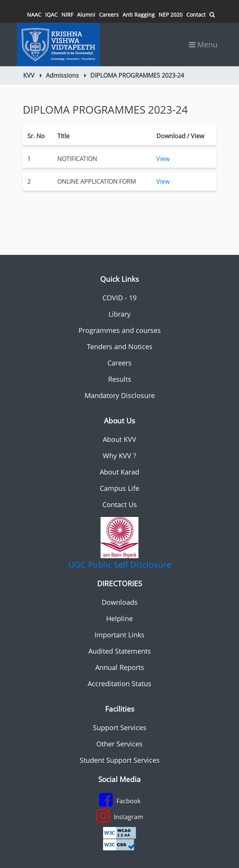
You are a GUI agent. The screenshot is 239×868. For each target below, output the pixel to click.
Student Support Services (120, 760)
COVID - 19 (119, 298)
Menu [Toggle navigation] (203, 44)
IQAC (51, 15)
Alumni (86, 15)
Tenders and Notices (120, 347)
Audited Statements (120, 651)
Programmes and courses (120, 330)
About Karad (119, 472)
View (163, 159)
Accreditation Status (119, 684)
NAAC (34, 15)
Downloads (120, 602)
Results (120, 379)
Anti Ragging (139, 15)
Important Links (119, 635)
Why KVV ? (119, 456)
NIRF (67, 15)
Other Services (119, 744)
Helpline (119, 618)
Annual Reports (120, 667)
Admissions (62, 75)
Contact (196, 15)
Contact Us (120, 504)
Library (119, 314)
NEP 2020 (171, 15)
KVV (29, 75)
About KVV (119, 439)
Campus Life (119, 488)
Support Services (120, 727)
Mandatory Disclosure (120, 395)
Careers (109, 15)
